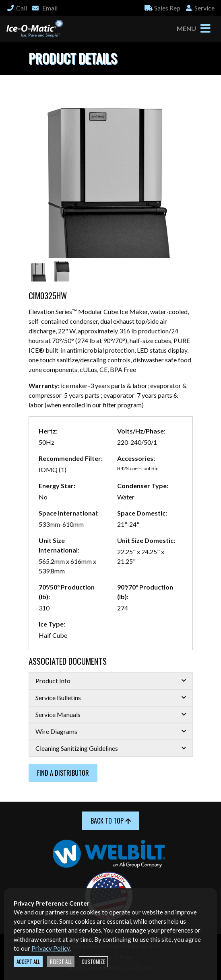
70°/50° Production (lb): (67, 592)
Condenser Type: (143, 486)
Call (17, 8)
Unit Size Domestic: (146, 540)
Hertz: (48, 431)
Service (200, 8)
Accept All (28, 962)
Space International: (69, 513)
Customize (93, 962)
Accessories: (136, 458)
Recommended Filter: (71, 458)
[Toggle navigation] (205, 29)
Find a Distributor (63, 773)
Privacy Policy (51, 948)
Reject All (61, 962)
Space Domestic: (142, 513)
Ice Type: (52, 624)
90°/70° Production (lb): (145, 592)
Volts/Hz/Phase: (141, 431)
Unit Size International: (59, 545)
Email (44, 8)
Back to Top (111, 821)
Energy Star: (57, 486)
